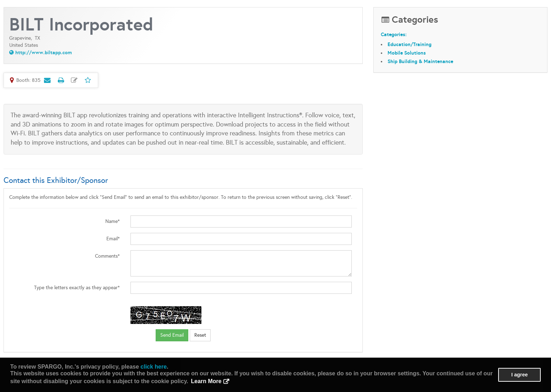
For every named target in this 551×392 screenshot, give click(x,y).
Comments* (107, 256)
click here (154, 367)
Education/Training (410, 44)
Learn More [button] (206, 381)
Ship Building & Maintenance (420, 61)
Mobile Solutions (407, 53)
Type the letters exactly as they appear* (77, 288)
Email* (113, 239)
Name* (113, 221)
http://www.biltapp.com (44, 52)
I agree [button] (519, 375)
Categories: (394, 34)
